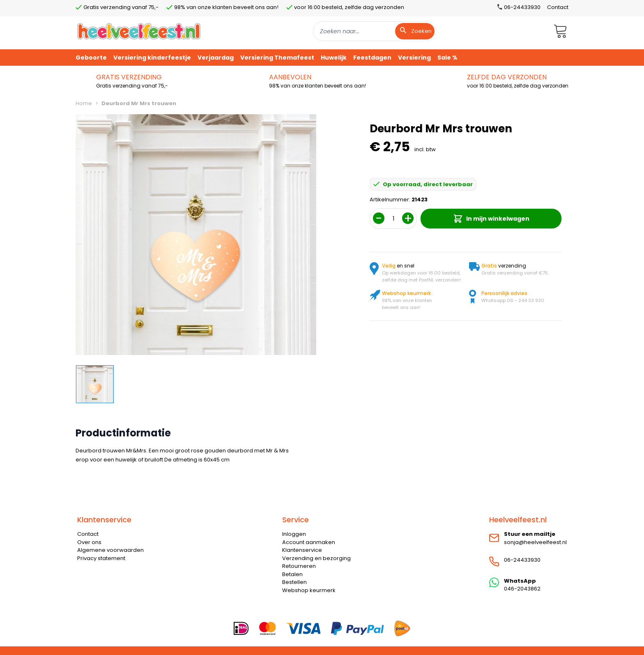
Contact (558, 7)
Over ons (89, 542)
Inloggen (294, 534)
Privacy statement (101, 558)
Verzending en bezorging (316, 558)
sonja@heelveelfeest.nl (535, 542)
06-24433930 (522, 560)
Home (84, 103)
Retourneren (299, 566)
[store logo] (139, 31)
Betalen (292, 574)
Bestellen (294, 582)
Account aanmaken (309, 542)
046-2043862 (522, 589)
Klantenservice (302, 550)
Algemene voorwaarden (110, 550)
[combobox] (375, 31)
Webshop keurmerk (309, 590)
